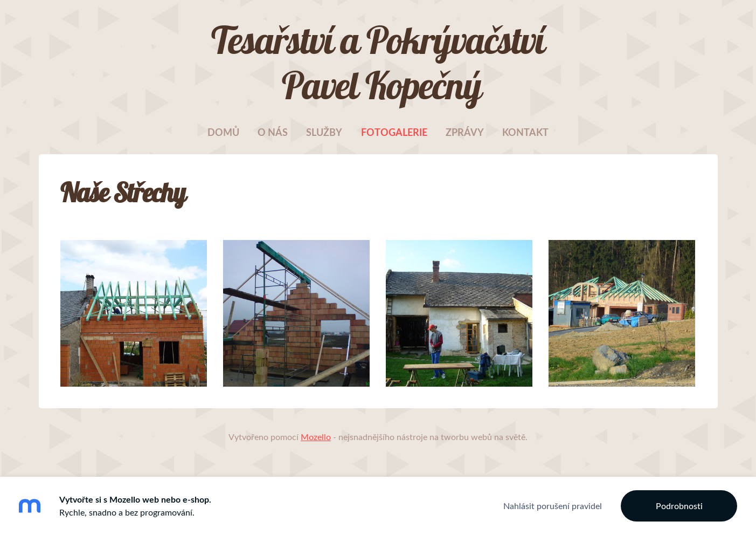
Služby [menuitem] (324, 132)
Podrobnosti (679, 506)
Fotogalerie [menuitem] (394, 132)
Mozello (316, 437)
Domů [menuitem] (223, 132)
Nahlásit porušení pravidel (553, 506)
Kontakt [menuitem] (525, 132)
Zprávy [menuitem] (465, 132)
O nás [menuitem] (273, 132)
